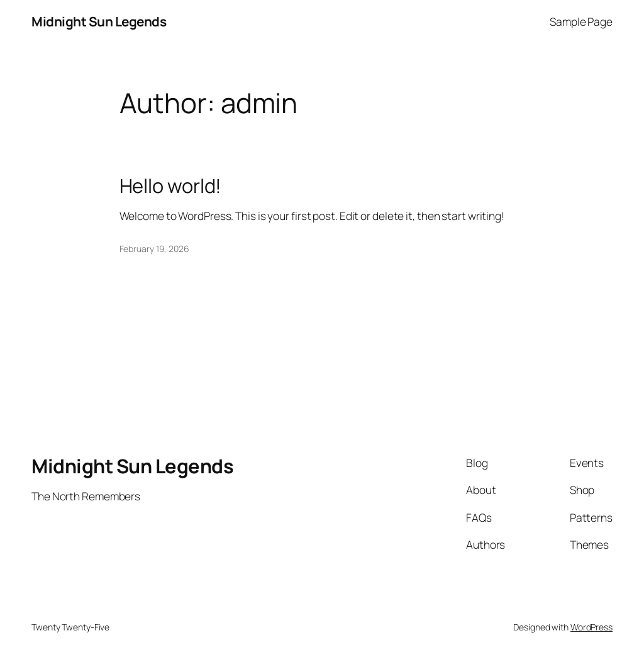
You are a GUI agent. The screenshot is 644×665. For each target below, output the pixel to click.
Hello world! (171, 186)
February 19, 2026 (154, 249)
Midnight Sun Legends (99, 21)
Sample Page (581, 21)
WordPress (591, 627)
